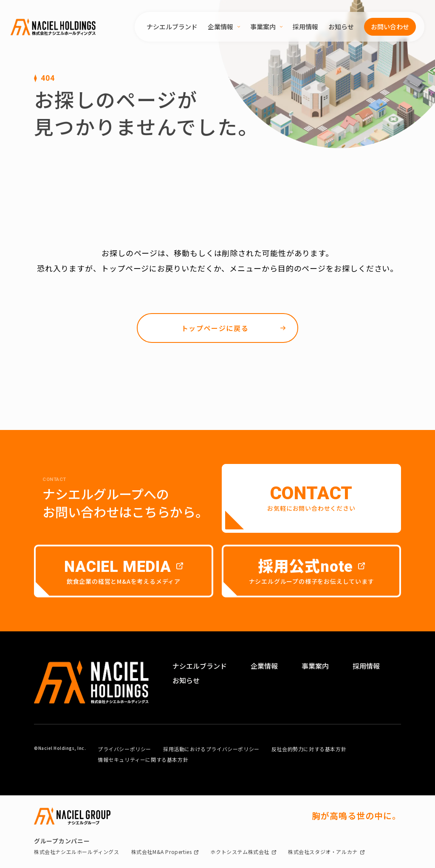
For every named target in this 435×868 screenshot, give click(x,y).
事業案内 (266, 27)
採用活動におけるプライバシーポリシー (211, 749)
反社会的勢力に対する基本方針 (309, 749)
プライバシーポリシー (124, 749)
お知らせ (341, 27)
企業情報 (224, 27)
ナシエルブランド (172, 27)
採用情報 (305, 27)
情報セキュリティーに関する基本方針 (143, 759)
